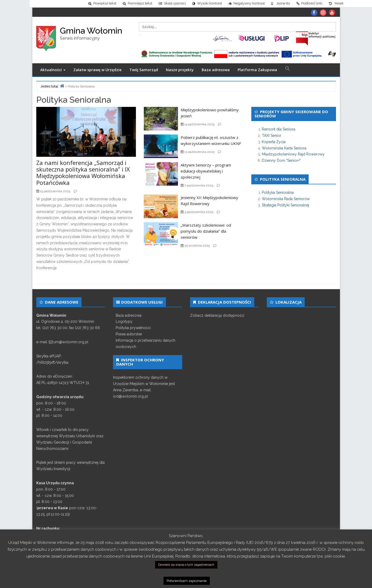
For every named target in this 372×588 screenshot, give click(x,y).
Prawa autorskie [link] (129, 336)
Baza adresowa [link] (216, 71)
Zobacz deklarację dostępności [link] (217, 317)
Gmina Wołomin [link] (91, 32)
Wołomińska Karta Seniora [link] (284, 149)
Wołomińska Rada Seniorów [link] (286, 200)
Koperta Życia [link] (274, 143)
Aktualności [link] (53, 71)
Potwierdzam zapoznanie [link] (187, 581)
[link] (67, 4)
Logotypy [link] (124, 323)
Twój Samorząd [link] (144, 71)
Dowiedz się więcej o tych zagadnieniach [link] (186, 565)
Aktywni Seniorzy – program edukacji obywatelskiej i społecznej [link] (206, 173)
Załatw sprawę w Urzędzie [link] (97, 71)
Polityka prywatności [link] (133, 329)
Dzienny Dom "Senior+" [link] (281, 162)
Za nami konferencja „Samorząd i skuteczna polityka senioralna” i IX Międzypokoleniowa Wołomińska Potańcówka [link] (83, 174)
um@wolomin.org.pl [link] (71, 344)
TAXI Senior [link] (272, 137)
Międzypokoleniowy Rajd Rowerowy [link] (293, 156)
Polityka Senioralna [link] (278, 194)
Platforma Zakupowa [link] (257, 71)
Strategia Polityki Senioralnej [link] (286, 206)
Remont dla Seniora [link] (279, 131)
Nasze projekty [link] (180, 71)
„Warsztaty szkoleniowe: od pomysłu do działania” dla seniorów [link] (206, 232)
